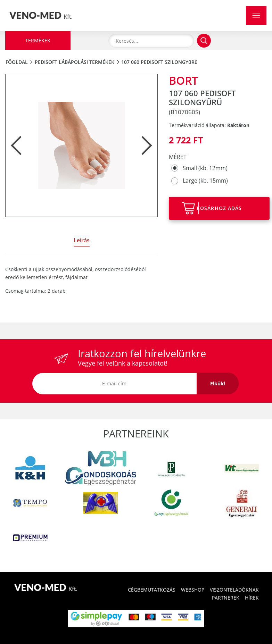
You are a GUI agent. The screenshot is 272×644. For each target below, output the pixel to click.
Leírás (82, 240)
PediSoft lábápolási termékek (75, 62)
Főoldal (17, 62)
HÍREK (252, 598)
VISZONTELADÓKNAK (234, 590)
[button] (16, 145)
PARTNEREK (226, 598)
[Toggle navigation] (256, 15)
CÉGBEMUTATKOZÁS (152, 590)
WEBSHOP (193, 590)
